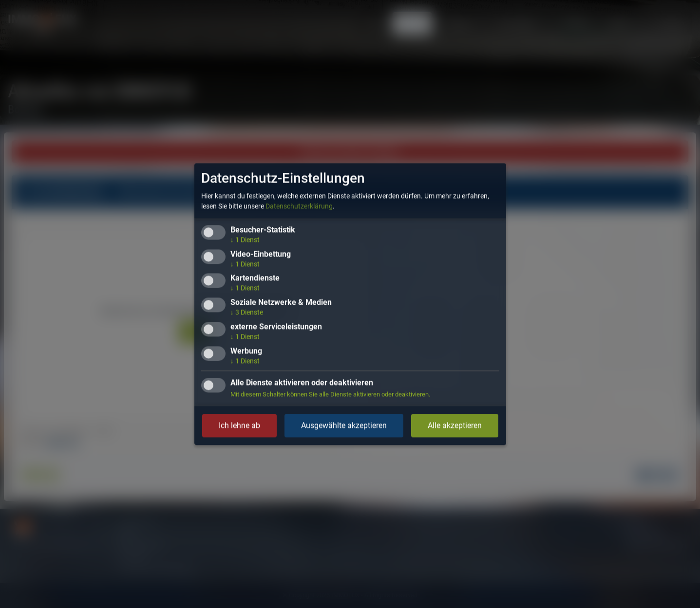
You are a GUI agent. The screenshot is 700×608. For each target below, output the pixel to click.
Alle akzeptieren (455, 425)
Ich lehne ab (239, 425)
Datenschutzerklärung (299, 206)
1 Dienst (245, 240)
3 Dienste (247, 313)
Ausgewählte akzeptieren (344, 425)
